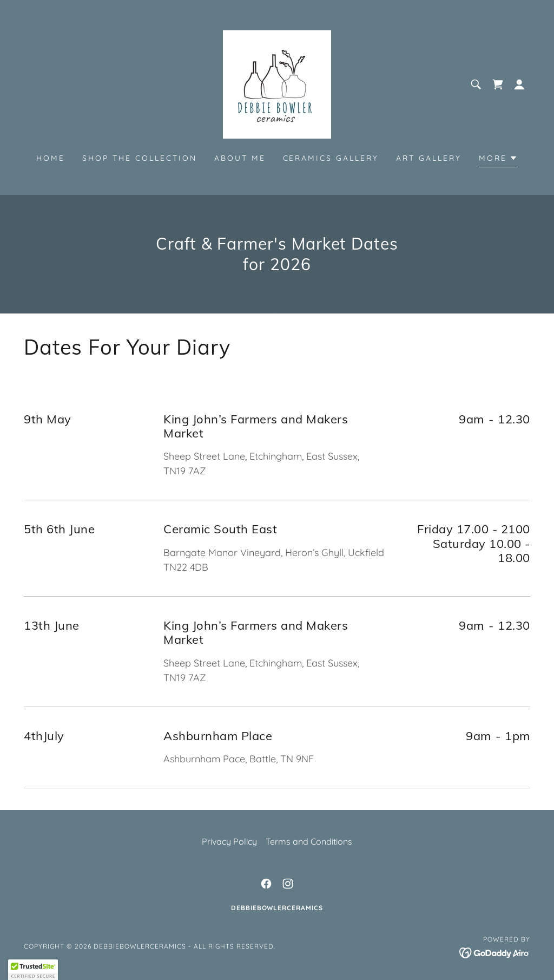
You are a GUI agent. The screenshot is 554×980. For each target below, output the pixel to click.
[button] (519, 84)
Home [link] (51, 158)
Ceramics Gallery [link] (331, 158)
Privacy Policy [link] (229, 841)
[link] (277, 83)
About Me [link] (240, 158)
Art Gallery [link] (429, 158)
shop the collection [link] (140, 158)
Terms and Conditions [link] (309, 841)
